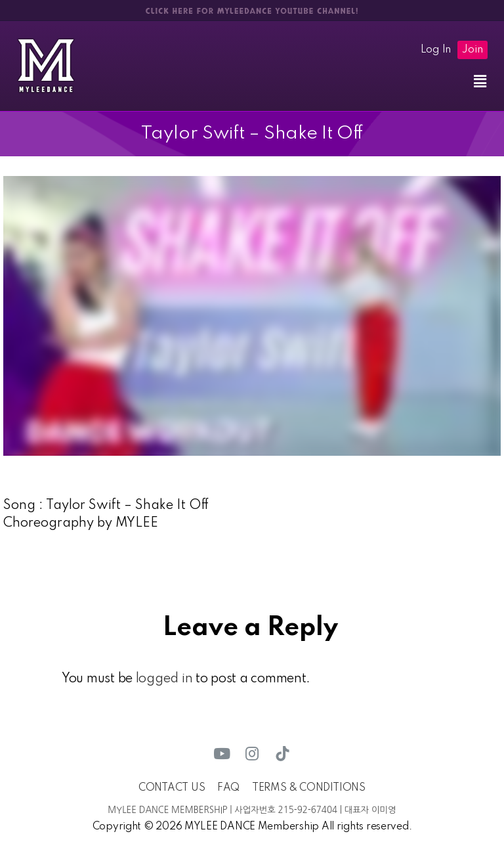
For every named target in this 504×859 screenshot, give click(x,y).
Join (472, 50)
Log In (436, 50)
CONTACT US (172, 788)
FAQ (228, 788)
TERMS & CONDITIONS (309, 788)
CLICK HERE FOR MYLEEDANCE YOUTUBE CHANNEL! (252, 11)
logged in (164, 679)
